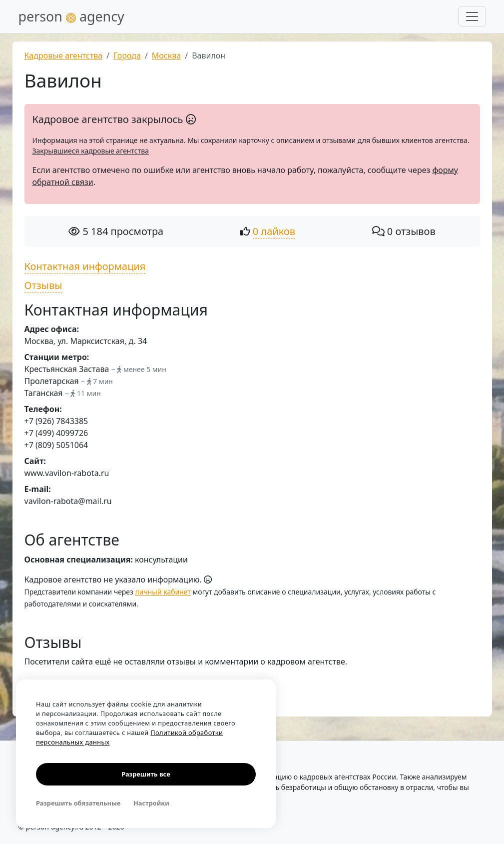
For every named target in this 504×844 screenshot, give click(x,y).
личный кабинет (163, 592)
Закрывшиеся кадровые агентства (91, 151)
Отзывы (43, 285)
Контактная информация (85, 266)
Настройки (151, 803)
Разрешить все (146, 774)
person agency (71, 16)
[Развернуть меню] (472, 16)
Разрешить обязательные (78, 803)
